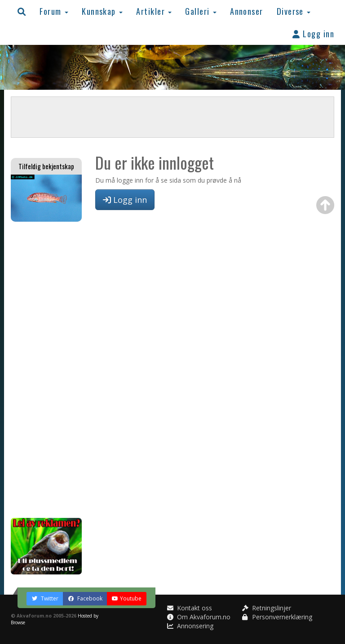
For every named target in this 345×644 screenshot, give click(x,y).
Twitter (45, 598)
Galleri (201, 11)
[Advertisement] (46, 370)
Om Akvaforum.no (199, 617)
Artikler (154, 11)
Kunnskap (102, 11)
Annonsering (190, 626)
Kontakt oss (190, 608)
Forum (54, 11)
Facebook (85, 598)
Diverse (294, 11)
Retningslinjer (267, 608)
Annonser (247, 11)
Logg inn (313, 33)
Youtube (127, 598)
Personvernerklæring (277, 617)
